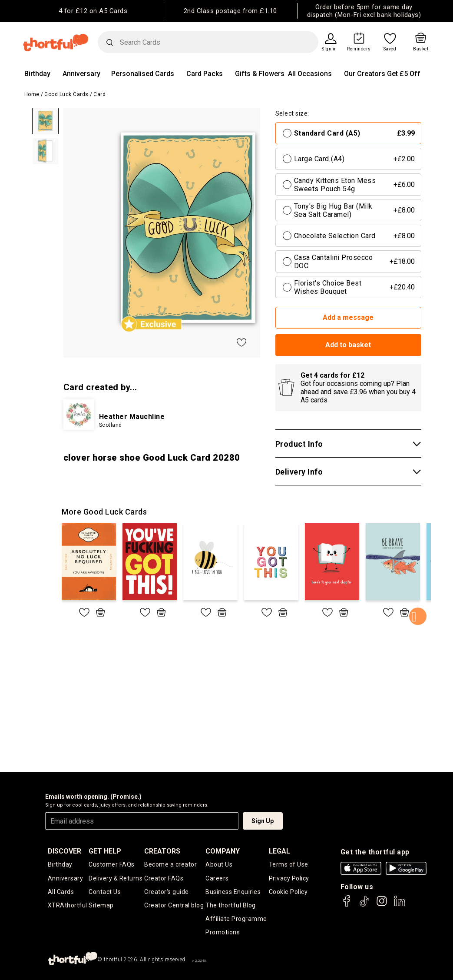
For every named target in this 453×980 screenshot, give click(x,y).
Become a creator (170, 864)
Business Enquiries (233, 892)
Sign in (329, 49)
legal (279, 851)
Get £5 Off (404, 74)
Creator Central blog (174, 905)
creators (162, 851)
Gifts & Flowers (260, 74)
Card (99, 94)
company (223, 851)
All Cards (61, 892)
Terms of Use (289, 864)
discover (64, 851)
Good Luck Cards (66, 94)
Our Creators (365, 74)
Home (32, 94)
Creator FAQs (164, 878)
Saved (390, 49)
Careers (217, 878)
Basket (421, 49)
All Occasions (310, 74)
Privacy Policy (289, 878)
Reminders (359, 49)
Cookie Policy (288, 892)
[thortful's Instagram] (382, 905)
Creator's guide (167, 892)
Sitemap (101, 905)
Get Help (105, 851)
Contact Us (105, 892)
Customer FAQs (112, 864)
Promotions (223, 932)
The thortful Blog (231, 905)
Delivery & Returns (116, 878)
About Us (219, 864)
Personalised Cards (143, 74)
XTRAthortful (68, 905)
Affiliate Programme (236, 919)
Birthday (37, 74)
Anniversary (81, 74)
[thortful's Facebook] (347, 905)
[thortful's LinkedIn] (400, 905)
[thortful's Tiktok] (364, 905)
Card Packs (205, 74)
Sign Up (263, 821)
